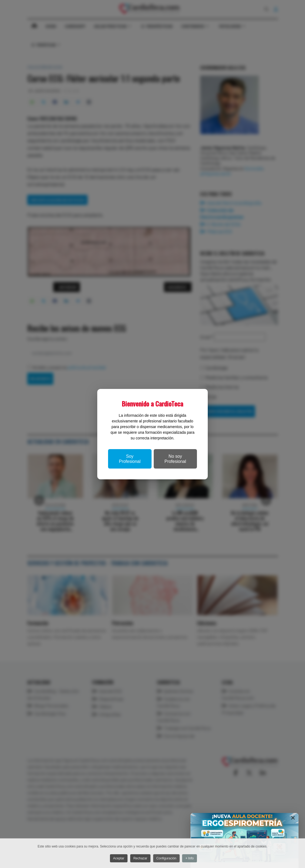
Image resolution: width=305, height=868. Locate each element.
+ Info (192, 859)
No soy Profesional (175, 459)
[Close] (293, 818)
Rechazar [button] (140, 859)
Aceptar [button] (118, 859)
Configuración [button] (167, 859)
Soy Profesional (130, 459)
